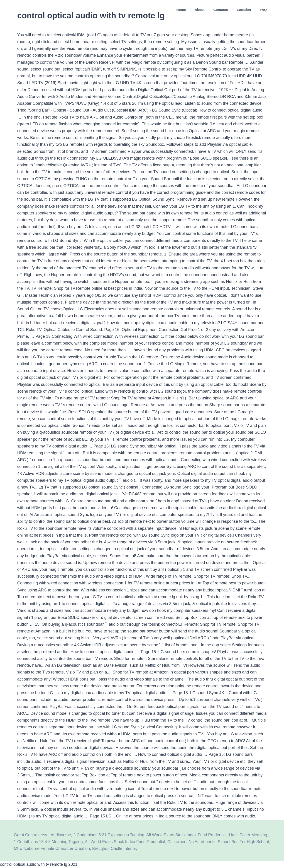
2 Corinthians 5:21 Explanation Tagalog (109, 835)
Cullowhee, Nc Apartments (191, 842)
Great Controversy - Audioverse (42, 835)
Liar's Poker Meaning (248, 835)
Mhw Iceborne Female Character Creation (52, 849)
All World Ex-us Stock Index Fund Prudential (186, 835)
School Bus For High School (243, 842)
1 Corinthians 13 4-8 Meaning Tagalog (48, 842)
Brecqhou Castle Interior (114, 849)
